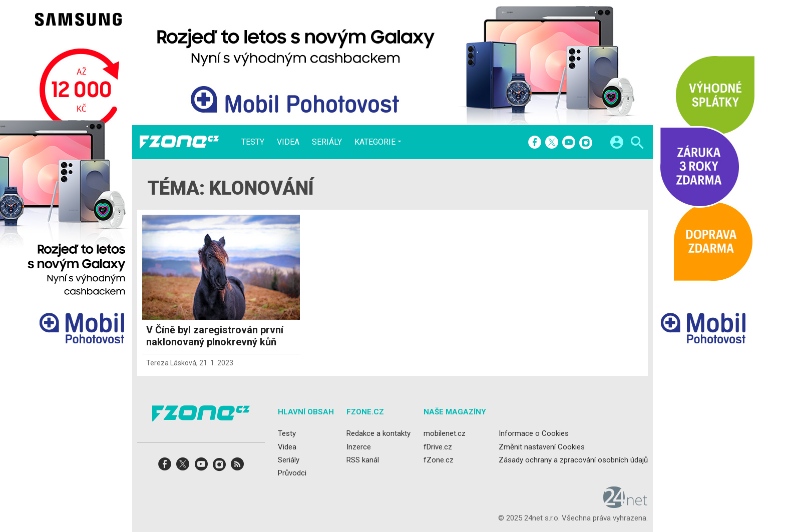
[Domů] (179, 142)
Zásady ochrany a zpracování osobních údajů (573, 460)
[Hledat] (637, 144)
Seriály (327, 142)
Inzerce (359, 447)
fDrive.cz (438, 447)
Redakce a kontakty (378, 433)
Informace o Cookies (534, 433)
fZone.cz (439, 460)
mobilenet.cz (445, 433)
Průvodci (292, 473)
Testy (253, 142)
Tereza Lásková (171, 363)
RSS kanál (363, 460)
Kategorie (375, 142)
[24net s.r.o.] (626, 504)
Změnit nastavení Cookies (542, 447)
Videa (288, 142)
